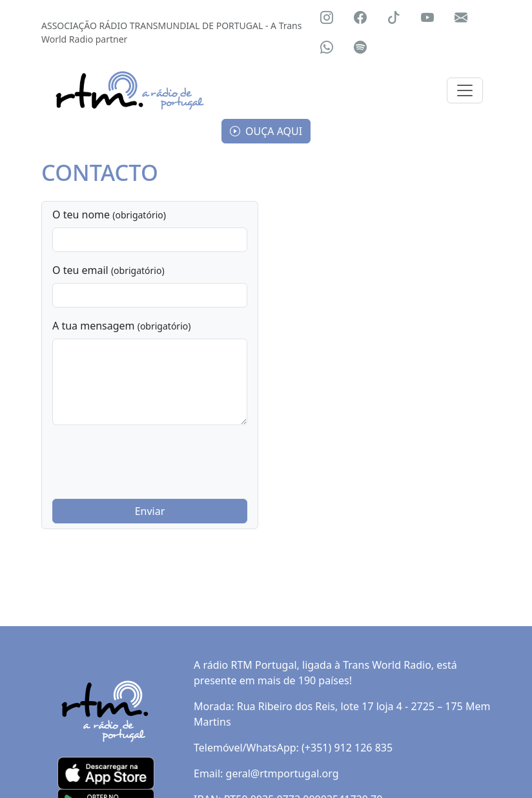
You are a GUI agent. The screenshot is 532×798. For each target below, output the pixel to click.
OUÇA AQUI (266, 131)
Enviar (150, 511)
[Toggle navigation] (465, 90)
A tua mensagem (121, 326)
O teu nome (109, 215)
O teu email (108, 270)
